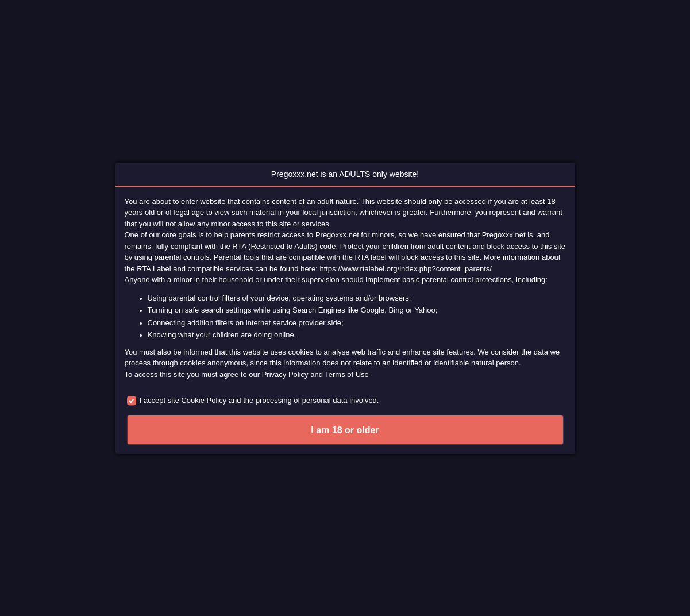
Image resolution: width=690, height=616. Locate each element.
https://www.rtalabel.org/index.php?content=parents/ (406, 269)
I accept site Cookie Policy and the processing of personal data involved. (259, 400)
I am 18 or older (345, 430)
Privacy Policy (285, 374)
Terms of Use (347, 374)
